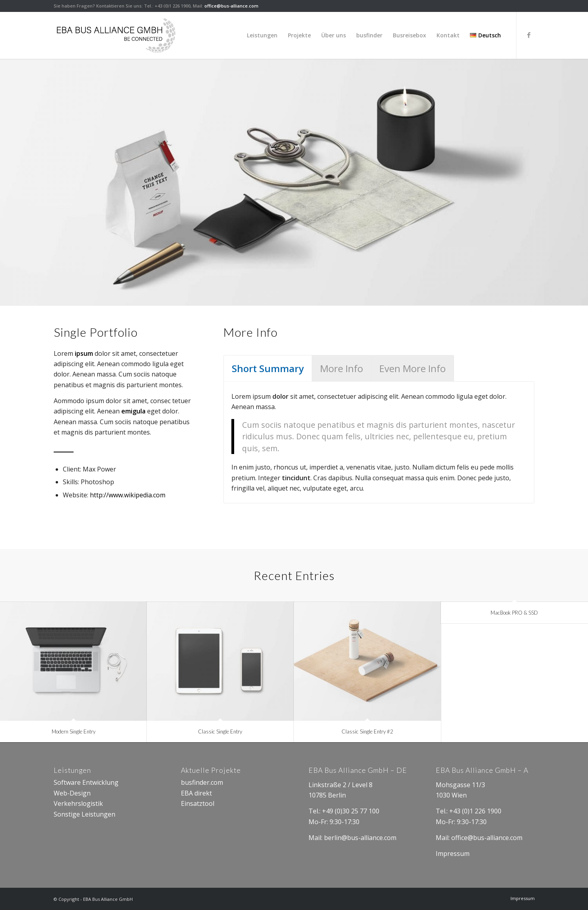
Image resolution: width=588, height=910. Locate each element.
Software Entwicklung (86, 782)
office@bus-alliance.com (231, 6)
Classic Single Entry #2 (367, 731)
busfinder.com (202, 782)
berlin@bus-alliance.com (360, 838)
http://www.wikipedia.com (128, 495)
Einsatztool (198, 803)
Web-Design (72, 793)
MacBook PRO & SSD (514, 613)
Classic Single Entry (220, 731)
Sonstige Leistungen (84, 814)
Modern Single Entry (74, 731)
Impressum (453, 854)
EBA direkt (196, 793)
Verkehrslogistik (78, 803)
